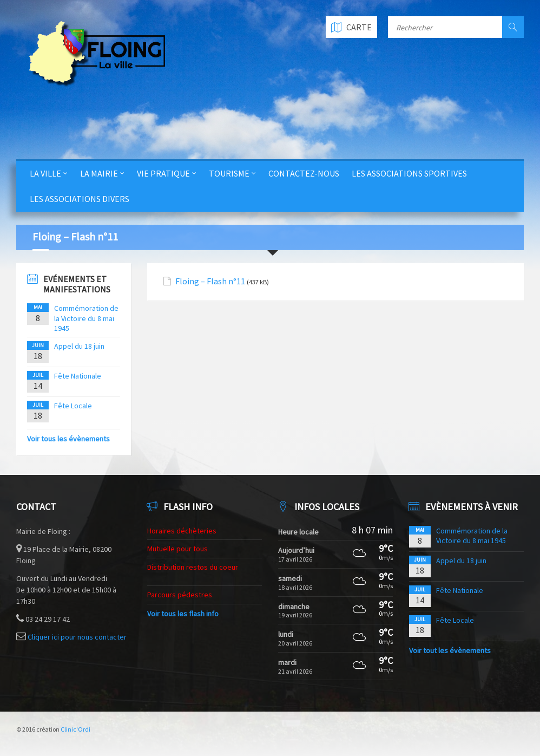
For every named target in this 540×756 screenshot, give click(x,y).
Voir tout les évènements (450, 650)
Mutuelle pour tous (177, 549)
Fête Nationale (78, 376)
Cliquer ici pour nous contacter (77, 637)
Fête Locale (73, 406)
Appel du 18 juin (79, 346)
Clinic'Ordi (75, 729)
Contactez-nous (304, 173)
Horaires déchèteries (182, 531)
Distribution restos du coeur (193, 567)
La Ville (45, 173)
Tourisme (229, 173)
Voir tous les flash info (183, 614)
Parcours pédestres (180, 595)
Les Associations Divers (80, 199)
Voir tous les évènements (68, 439)
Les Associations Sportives (409, 173)
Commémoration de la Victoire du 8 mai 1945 (86, 318)
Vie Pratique (163, 173)
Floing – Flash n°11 (210, 281)
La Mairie (99, 173)
